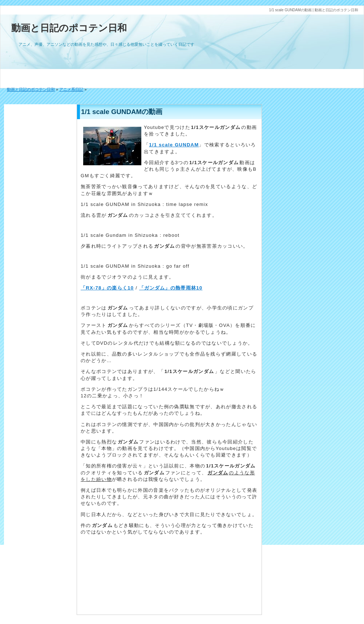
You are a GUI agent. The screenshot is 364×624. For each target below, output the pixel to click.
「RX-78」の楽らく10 (107, 288)
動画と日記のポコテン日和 (69, 28)
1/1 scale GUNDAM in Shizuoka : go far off (135, 266)
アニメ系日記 (71, 89)
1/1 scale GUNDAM (174, 145)
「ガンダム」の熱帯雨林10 (171, 288)
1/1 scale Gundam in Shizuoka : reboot (130, 235)
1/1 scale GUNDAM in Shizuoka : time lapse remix (144, 204)
